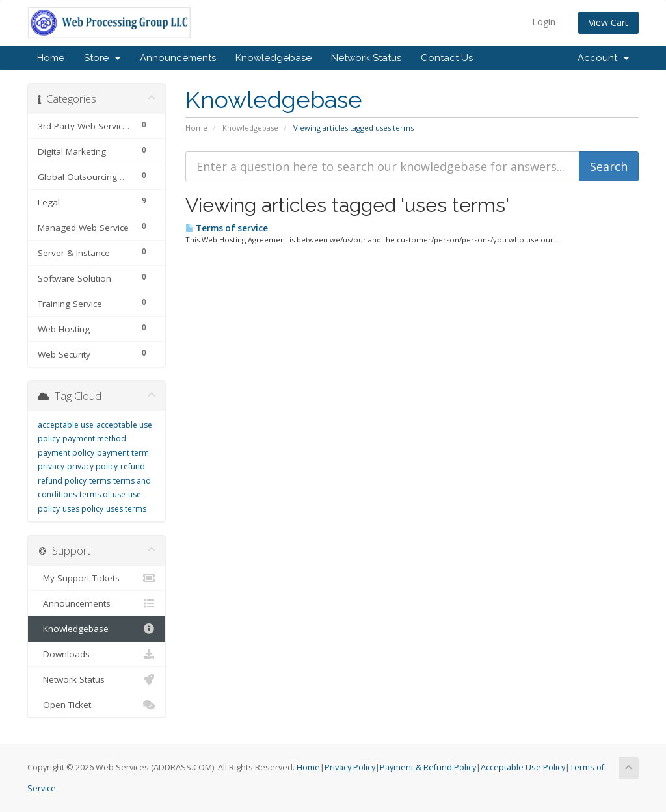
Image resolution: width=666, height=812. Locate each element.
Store (102, 58)
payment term (123, 453)
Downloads (97, 654)
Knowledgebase (273, 58)
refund (133, 466)
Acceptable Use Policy (523, 767)
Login (544, 22)
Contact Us (447, 58)
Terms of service (227, 228)
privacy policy (92, 466)
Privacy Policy (350, 767)
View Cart (608, 22)
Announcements (178, 58)
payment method (94, 439)
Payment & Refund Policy (428, 767)
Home (51, 58)
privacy (51, 466)
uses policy (83, 509)
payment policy (66, 453)
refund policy (62, 481)
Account (603, 58)
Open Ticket (97, 705)
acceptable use (66, 425)
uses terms (126, 509)
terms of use (102, 494)
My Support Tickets (97, 578)
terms (100, 481)
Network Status (366, 58)
